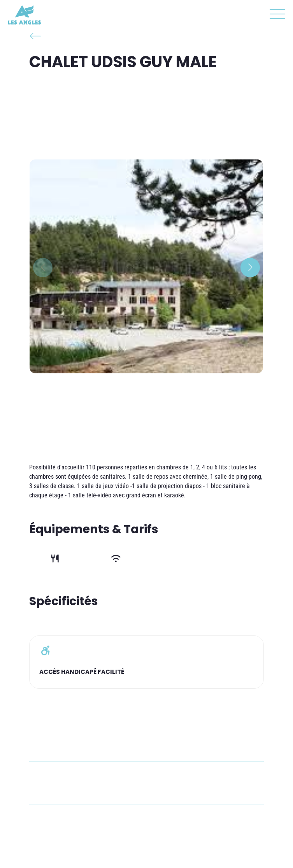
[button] (275, 16)
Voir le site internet (71, 816)
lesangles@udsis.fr (70, 794)
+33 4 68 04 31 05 (69, 772)
